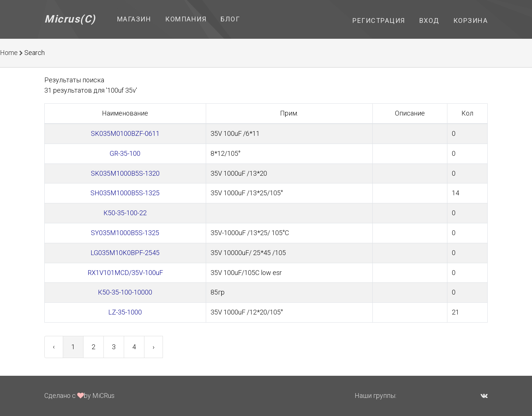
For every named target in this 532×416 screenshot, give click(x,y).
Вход (429, 20)
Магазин (134, 19)
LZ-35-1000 (125, 312)
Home (9, 53)
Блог (230, 19)
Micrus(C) (70, 19)
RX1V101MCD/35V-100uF (125, 273)
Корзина (471, 20)
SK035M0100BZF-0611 (125, 133)
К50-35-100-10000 (125, 292)
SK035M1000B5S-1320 (125, 173)
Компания (186, 19)
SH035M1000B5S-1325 (125, 193)
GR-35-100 (125, 153)
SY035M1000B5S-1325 (125, 233)
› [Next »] (154, 347)
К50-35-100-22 (125, 213)
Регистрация (379, 20)
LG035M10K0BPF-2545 (125, 253)
